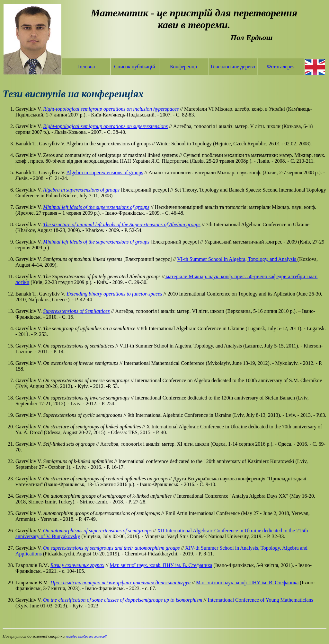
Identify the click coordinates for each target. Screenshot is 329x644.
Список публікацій (134, 67)
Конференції (184, 67)
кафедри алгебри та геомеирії (86, 636)
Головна (86, 67)
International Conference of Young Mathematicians (260, 600)
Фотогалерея (281, 67)
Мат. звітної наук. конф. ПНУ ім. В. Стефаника (161, 565)
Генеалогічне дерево (233, 67)
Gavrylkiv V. (29, 311)
